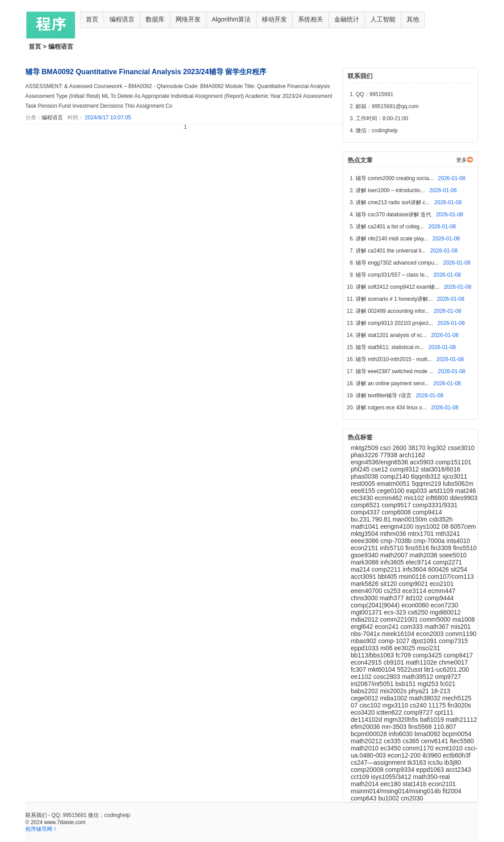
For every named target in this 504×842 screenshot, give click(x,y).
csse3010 (461, 448)
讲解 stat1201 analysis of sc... (392, 335)
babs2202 (365, 691)
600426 (439, 569)
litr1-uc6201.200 (446, 669)
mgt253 (429, 684)
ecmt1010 (450, 748)
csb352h (441, 519)
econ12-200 (405, 755)
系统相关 (311, 19)
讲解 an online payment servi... (393, 383)
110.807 (445, 727)
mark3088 (365, 562)
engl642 (363, 627)
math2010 (365, 748)
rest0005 (364, 484)
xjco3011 (455, 476)
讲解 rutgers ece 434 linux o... (392, 408)
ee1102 (362, 677)
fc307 (359, 669)
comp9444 (439, 598)
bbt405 (388, 577)
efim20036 (366, 727)
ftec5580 (462, 741)
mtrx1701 (422, 534)
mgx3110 (396, 705)
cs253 (393, 591)
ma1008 (464, 619)
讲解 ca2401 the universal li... (391, 251)
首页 (92, 19)
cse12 (380, 469)
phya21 (420, 691)
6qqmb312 (427, 476)
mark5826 (365, 584)
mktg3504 (365, 534)
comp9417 (458, 655)
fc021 (448, 684)
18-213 (441, 691)
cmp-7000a (430, 541)
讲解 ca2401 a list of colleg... (391, 227)
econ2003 (430, 634)
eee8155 (364, 491)
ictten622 (390, 712)
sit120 (389, 584)
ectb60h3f (457, 755)
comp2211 (387, 569)
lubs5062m (458, 484)
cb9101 (395, 662)
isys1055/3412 (392, 777)
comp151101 (453, 462)
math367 (437, 627)
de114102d (367, 720)
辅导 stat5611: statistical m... (391, 347)
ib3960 (433, 755)
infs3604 (415, 569)
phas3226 (365, 455)
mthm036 (394, 534)
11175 (438, 705)
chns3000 (365, 598)
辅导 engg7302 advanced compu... (398, 263)
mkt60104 (382, 669)
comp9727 (419, 712)
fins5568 (421, 727)
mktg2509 (365, 448)
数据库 (155, 19)
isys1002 (428, 526)
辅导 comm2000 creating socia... (395, 178)
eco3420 (364, 712)
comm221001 (400, 619)
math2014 (365, 784)
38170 (418, 448)
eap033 (418, 491)
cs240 (419, 705)
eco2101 (442, 584)
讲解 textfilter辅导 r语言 (384, 396)
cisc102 (371, 705)
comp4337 (366, 512)
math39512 (418, 677)
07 (355, 705)
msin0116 (413, 577)
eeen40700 (367, 591)
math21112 (462, 720)
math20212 (367, 741)
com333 (412, 627)
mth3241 (448, 534)
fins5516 (418, 548)
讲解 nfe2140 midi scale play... (393, 239)
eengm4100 (398, 526)
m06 (387, 648)
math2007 (395, 555)
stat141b (416, 784)
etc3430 (363, 498)
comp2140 (395, 476)
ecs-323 (396, 612)
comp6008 (397, 512)
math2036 (424, 555)
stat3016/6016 (440, 469)
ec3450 (391, 748)
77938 (389, 455)
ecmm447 (442, 591)
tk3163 (418, 762)
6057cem (463, 526)
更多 (462, 160)
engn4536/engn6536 (380, 462)
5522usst (411, 669)
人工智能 (383, 19)
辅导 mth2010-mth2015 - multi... (395, 359)
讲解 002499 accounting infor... (393, 311)
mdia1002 (394, 698)
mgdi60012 (445, 612)
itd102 (415, 598)
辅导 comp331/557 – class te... (393, 275)
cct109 (361, 777)
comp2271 (447, 562)
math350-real (431, 777)
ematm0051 (394, 484)
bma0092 (428, 734)
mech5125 (457, 698)
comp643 (364, 798)
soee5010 (453, 555)
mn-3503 (395, 727)
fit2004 (452, 791)
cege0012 (365, 698)
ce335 (393, 741)
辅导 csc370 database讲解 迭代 (394, 215)
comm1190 (461, 634)
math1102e (422, 662)
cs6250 (419, 612)
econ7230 (445, 605)
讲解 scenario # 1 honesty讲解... (395, 299)
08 (446, 526)
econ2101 (442, 784)
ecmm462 (389, 498)
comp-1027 (395, 641)
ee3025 (405, 648)
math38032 (426, 698)
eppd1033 (365, 648)
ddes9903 (464, 498)
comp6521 (366, 505)
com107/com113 (451, 577)
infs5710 (393, 548)
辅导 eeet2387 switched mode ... (395, 371)
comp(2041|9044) (376, 605)
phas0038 (365, 476)
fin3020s (459, 705)
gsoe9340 (365, 555)
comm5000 (436, 619)
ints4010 (458, 541)
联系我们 (36, 815)
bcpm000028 (370, 734)
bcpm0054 (457, 734)
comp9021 (414, 584)
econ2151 (365, 548)
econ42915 (367, 662)
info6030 (402, 734)
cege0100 (391, 491)
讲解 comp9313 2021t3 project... (395, 323)
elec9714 (419, 562)
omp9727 (448, 677)
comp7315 (453, 641)
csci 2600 (394, 448)
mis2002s (394, 691)
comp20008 (368, 770)
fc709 (404, 655)
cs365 (412, 741)
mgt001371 (367, 612)
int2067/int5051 (373, 684)
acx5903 (422, 462)
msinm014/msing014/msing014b (397, 791)
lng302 (437, 448)
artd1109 (442, 491)
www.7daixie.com (65, 822)
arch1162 (412, 455)
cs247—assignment (379, 762)
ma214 (361, 569)
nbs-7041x (366, 634)
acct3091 (364, 577)
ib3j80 (452, 762)
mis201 (460, 627)
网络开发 (188, 19)
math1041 (365, 526)
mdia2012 (365, 619)
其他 (413, 19)
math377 (393, 598)
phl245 (361, 469)
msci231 (428, 648)
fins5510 (465, 548)
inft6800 (438, 498)
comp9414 (427, 512)
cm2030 (412, 798)
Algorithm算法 (231, 19)
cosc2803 (388, 677)
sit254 (459, 569)
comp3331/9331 (435, 505)
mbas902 (364, 641)
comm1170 (419, 748)
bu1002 (389, 798)
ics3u (436, 762)
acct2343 (459, 770)
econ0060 (416, 605)
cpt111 (444, 712)
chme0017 (453, 662)
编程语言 (122, 19)
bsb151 (407, 684)
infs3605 (393, 562)
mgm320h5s (402, 720)
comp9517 (397, 505)
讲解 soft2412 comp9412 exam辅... (398, 287)
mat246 (466, 491)
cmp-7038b (397, 541)
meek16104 (399, 634)
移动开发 (274, 19)
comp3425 (428, 655)
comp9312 (405, 469)
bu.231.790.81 (372, 519)
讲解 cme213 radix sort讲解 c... (393, 202)
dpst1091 (425, 641)
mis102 (415, 498)
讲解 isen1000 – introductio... (391, 190)
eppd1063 (431, 770)
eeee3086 (365, 541)
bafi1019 (433, 720)
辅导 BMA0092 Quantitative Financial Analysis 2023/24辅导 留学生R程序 (146, 72)
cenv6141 (435, 741)
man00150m (411, 519)
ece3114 (415, 591)
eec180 (391, 784)
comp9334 (401, 770)
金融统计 (347, 19)
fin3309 (442, 548)
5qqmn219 (427, 484)
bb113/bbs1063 (373, 655)
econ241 (388, 627)
